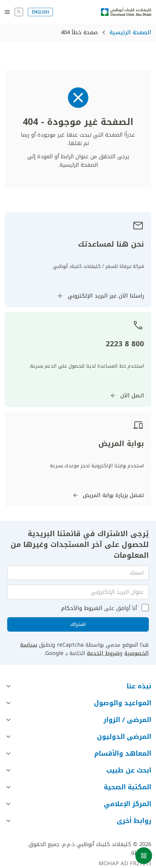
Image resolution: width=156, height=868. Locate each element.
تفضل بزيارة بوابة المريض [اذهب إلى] (108, 495)
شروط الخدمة (103, 653)
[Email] (78, 592)
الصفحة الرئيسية (130, 32)
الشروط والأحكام (82, 608)
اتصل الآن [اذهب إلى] (127, 396)
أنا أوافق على (99, 608)
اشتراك (78, 624)
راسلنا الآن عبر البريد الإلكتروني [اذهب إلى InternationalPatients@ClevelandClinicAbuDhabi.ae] (100, 296)
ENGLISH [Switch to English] (40, 12)
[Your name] (78, 573)
